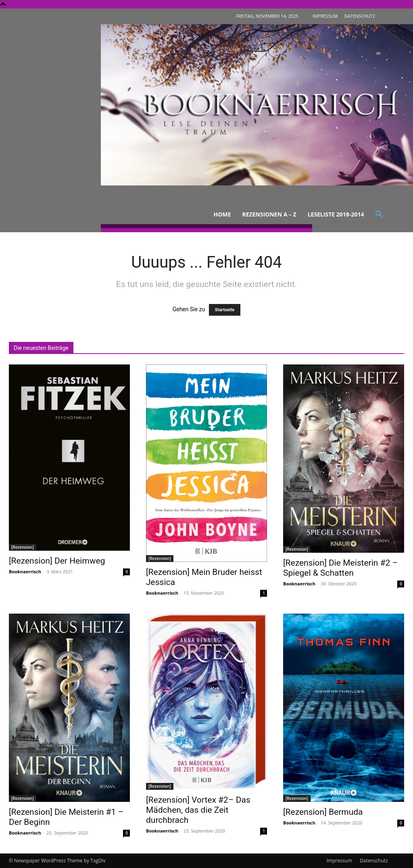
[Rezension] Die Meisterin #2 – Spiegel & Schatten (340, 568)
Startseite (225, 310)
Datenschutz (374, 861)
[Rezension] (23, 547)
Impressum (339, 861)
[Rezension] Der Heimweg (57, 561)
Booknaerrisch (25, 571)
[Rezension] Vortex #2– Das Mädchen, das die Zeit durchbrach (198, 810)
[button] (379, 214)
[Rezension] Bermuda (323, 812)
